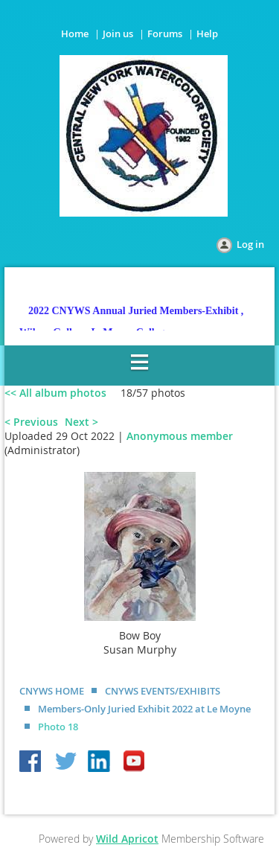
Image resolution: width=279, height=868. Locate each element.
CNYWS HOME (52, 691)
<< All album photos (55, 393)
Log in (250, 244)
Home (75, 33)
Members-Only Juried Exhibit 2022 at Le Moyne (144, 709)
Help (207, 33)
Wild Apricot (127, 839)
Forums (165, 33)
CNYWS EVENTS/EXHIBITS (163, 691)
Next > (81, 422)
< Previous (31, 422)
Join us (118, 33)
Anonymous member (180, 436)
